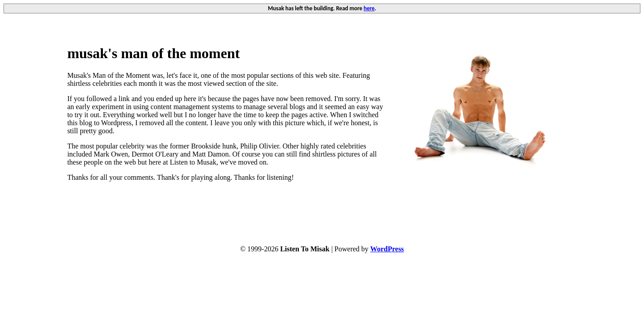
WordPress (387, 249)
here (369, 8)
